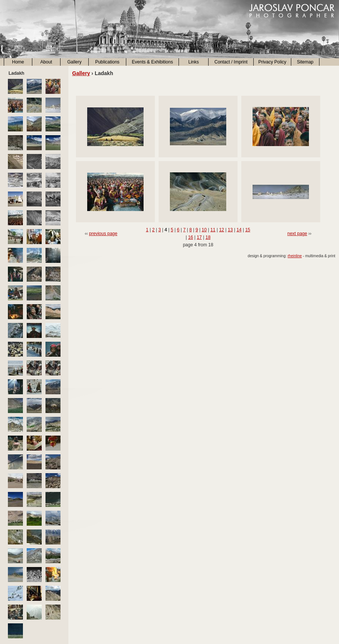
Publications (107, 62)
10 (204, 230)
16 (190, 237)
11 (213, 230)
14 (239, 230)
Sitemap (305, 62)
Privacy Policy (272, 62)
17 (199, 237)
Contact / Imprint (231, 62)
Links (194, 62)
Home (18, 62)
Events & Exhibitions (152, 62)
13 (230, 230)
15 (247, 230)
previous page (103, 234)
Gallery (74, 62)
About (46, 62)
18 (208, 237)
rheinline (295, 256)
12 (222, 230)
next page (297, 234)
